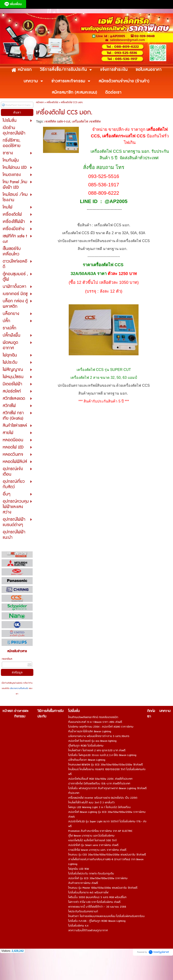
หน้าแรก (40, 102)
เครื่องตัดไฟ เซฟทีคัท (86, 121)
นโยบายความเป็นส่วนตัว (19, 688)
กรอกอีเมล (7, 659)
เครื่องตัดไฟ (52, 102)
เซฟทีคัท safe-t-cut (57, 121)
